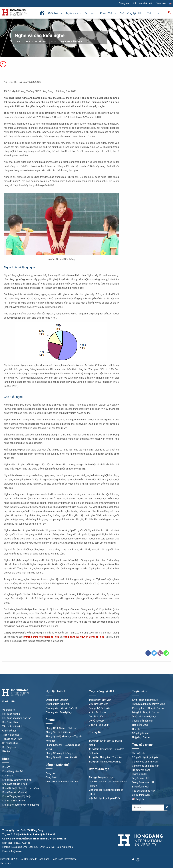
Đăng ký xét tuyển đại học (146, 712)
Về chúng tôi (9, 710)
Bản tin (6, 751)
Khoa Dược (8, 776)
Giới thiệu (55, 13)
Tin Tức (54, 41)
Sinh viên (161, 3)
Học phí (136, 729)
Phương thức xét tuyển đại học (148, 708)
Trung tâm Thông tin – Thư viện (105, 757)
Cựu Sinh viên (96, 717)
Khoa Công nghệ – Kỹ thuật (17, 796)
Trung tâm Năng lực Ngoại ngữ (105, 762)
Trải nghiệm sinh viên (100, 700)
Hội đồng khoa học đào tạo (17, 718)
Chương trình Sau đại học (59, 712)
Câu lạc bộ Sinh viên (100, 708)
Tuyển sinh (74, 13)
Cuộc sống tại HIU (132, 13)
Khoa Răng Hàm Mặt (13, 771)
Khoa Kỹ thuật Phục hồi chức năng (21, 788)
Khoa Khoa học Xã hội (14, 801)
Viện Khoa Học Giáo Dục (35, 41)
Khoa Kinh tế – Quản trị (14, 792)
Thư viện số (138, 753)
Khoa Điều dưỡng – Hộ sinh (17, 780)
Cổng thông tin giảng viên (146, 766)
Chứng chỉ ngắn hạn (143, 721)
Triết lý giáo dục (11, 735)
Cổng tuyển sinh (141, 733)
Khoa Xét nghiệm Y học (15, 784)
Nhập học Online (141, 737)
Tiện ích (154, 13)
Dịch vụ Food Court (99, 725)
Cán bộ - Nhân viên (143, 3)
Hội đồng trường (11, 714)
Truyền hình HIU (140, 778)
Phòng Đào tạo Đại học (101, 777)
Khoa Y (6, 767)
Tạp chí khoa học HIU (143, 791)
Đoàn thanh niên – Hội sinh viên (62, 782)
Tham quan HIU (140, 774)
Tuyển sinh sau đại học (144, 717)
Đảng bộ (50, 773)
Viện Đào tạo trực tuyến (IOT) (104, 798)
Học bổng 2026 (140, 725)
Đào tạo (91, 13)
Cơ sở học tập (96, 721)
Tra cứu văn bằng (141, 770)
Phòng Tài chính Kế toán (58, 732)
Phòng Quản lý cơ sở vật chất (61, 757)
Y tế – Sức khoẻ (97, 712)
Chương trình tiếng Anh (58, 704)
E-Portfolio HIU (140, 787)
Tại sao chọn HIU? (12, 739)
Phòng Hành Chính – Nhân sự (61, 728)
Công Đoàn (51, 777)
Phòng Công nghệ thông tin (60, 753)
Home (17, 41)
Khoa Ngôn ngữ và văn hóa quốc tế (21, 805)
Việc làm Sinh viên (99, 704)
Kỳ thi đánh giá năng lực (145, 700)
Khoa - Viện (109, 13)
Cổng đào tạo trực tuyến (145, 757)
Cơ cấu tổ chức (10, 743)
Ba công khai (9, 747)
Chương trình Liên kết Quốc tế (61, 708)
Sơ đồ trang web (141, 795)
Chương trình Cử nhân (57, 700)
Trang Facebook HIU (143, 782)
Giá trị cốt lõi (9, 731)
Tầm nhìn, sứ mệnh (12, 726)
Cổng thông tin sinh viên (145, 762)
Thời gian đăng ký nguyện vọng (149, 704)
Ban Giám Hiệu (10, 722)
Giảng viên (124, 3)
